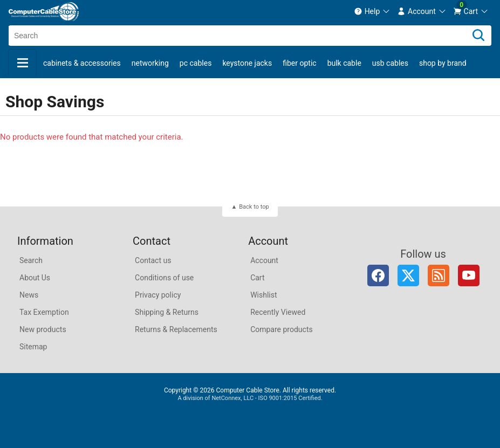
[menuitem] (372, 11)
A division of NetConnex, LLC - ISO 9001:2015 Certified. (250, 398)
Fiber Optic (299, 63)
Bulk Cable (344, 63)
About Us (35, 278)
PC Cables (196, 63)
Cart (257, 278)
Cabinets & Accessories (82, 63)
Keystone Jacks (247, 63)
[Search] (478, 36)
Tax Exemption (44, 312)
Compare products (282, 329)
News (29, 295)
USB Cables (390, 63)
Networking (150, 63)
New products (43, 329)
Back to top (254, 207)
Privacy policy (158, 295)
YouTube (469, 275)
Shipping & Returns (167, 312)
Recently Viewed (278, 312)
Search (31, 260)
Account (264, 260)
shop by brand (443, 63)
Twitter (408, 275)
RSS (439, 275)
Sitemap (33, 347)
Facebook (378, 275)
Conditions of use (164, 278)
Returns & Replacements (176, 329)
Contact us (153, 260)
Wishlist (263, 295)
